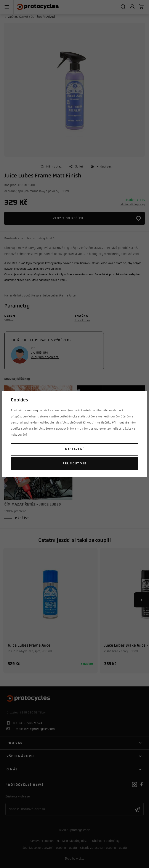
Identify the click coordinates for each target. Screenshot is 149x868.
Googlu (49, 422)
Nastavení (74, 449)
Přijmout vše (74, 463)
